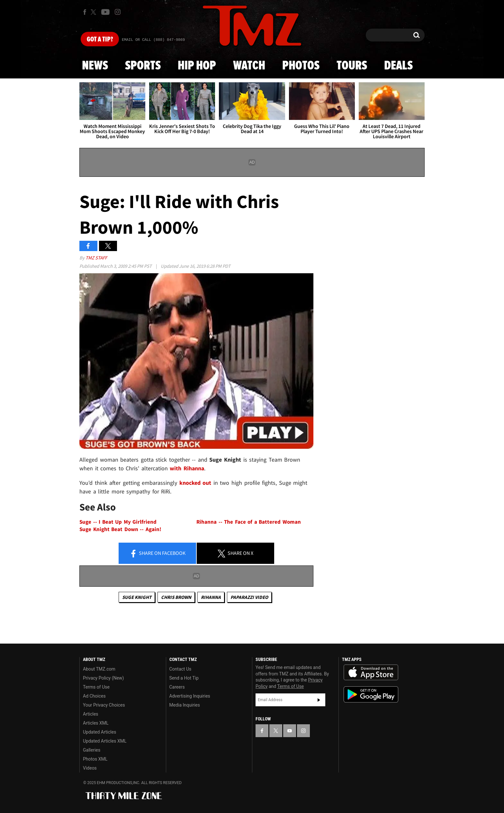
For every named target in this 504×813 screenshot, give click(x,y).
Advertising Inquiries (190, 696)
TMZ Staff (96, 258)
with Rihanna (187, 468)
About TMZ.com (99, 669)
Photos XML (95, 759)
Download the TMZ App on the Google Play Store (371, 695)
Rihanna (211, 597)
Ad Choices (94, 696)
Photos (301, 66)
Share (157, 554)
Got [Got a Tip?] (100, 40)
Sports (143, 66)
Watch (249, 66)
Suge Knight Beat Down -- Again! (120, 529)
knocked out (195, 483)
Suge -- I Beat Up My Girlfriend (118, 522)
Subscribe (319, 700)
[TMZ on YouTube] (290, 731)
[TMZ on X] (94, 12)
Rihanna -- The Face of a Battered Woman (249, 522)
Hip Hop (197, 66)
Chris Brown (176, 597)
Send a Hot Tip (184, 678)
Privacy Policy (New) (103, 678)
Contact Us (180, 669)
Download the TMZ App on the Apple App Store (371, 673)
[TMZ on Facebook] (85, 12)
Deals (398, 66)
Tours (352, 66)
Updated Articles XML (105, 741)
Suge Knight (137, 597)
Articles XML (96, 723)
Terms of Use (96, 687)
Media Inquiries (185, 705)
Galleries (92, 750)
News (95, 66)
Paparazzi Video (249, 597)
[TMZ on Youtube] (105, 12)
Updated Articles (99, 732)
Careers (177, 687)
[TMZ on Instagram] (118, 12)
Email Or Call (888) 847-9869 (153, 40)
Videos (90, 768)
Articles (91, 714)
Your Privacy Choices (104, 705)
